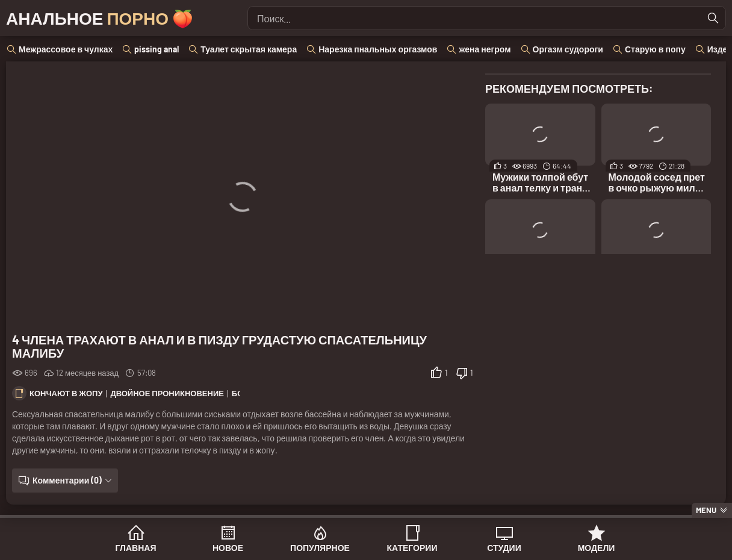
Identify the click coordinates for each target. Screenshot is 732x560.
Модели (597, 548)
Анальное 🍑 (100, 18)
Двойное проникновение (167, 393)
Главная (136, 548)
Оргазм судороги (568, 49)
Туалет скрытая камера (249, 49)
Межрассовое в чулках (66, 49)
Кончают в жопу (66, 393)
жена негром (485, 49)
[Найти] (713, 18)
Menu (706, 510)
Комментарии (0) (67, 480)
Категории (412, 548)
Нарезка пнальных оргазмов (378, 49)
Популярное (320, 548)
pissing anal (157, 49)
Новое (228, 548)
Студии (504, 548)
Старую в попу (655, 49)
